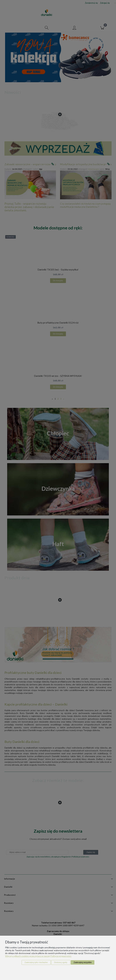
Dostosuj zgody (61, 962)
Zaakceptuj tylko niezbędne (36, 962)
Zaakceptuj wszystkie (83, 962)
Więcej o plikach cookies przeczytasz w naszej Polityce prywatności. (38, 956)
